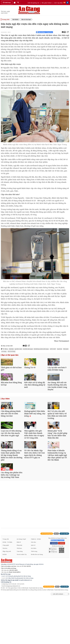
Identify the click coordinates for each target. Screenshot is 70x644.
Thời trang (34, 586)
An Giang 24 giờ (21, 574)
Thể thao (19, 583)
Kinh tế (19, 577)
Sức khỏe (15, 19)
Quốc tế (33, 580)
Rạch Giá (60, 349)
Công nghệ (6, 580)
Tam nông (20, 586)
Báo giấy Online (47, 3)
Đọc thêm (5, 411)
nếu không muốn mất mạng (41, 349)
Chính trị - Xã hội (36, 574)
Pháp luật (19, 580)
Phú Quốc (66, 349)
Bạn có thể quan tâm (9, 355)
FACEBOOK (54, 578)
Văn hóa (5, 583)
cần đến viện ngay (28, 349)
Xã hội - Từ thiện (7, 577)
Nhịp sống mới (7, 586)
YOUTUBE (62, 578)
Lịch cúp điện (58, 3)
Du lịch (5, 590)
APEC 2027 (53, 349)
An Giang (4, 351)
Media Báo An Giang (37, 590)
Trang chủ (6, 19)
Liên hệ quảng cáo (33, 3)
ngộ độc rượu (18, 349)
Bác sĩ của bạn (26, 19)
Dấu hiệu (11, 349)
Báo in (56, 569)
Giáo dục (34, 577)
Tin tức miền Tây (22, 590)
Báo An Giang (11, 351)
